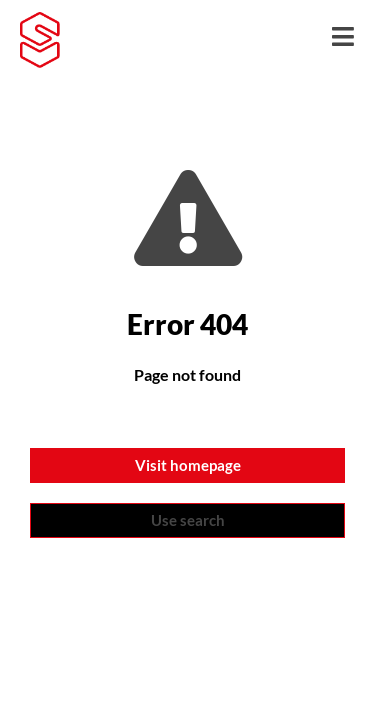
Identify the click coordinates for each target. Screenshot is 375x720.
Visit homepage (188, 465)
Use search (188, 520)
